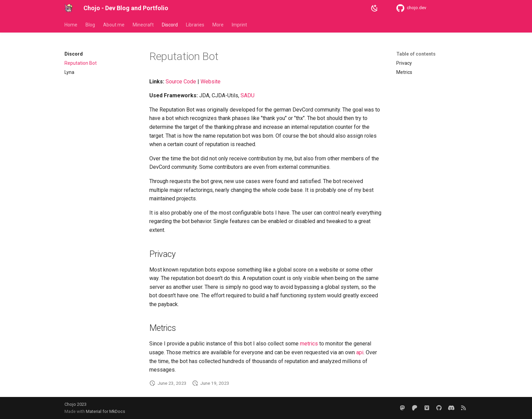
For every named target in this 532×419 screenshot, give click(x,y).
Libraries (195, 25)
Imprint (239, 25)
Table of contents (416, 54)
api (360, 352)
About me (114, 25)
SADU (248, 95)
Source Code (181, 82)
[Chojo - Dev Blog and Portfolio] (69, 8)
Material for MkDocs (106, 411)
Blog (90, 25)
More (218, 25)
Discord (170, 25)
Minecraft (143, 25)
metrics (309, 344)
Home (71, 25)
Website (211, 82)
